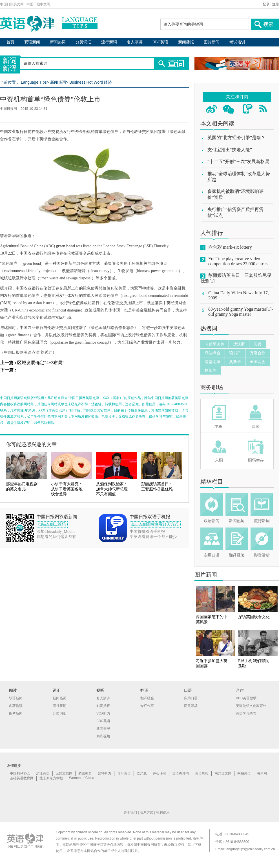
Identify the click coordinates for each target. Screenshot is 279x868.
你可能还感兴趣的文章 (31, 444)
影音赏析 (262, 555)
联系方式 (147, 813)
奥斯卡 (235, 362)
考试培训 (237, 42)
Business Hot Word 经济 (91, 82)
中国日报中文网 (38, 4)
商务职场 (212, 387)
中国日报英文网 (12, 4)
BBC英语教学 (246, 698)
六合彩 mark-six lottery (230, 247)
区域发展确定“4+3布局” (41, 363)
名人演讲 (135, 42)
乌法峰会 (212, 353)
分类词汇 (83, 42)
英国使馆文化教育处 (251, 706)
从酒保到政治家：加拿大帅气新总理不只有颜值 (112, 489)
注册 (276, 4)
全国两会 (258, 362)
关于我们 (130, 813)
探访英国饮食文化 (254, 617)
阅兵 (258, 344)
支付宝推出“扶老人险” (230, 150)
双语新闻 (32, 42)
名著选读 (16, 706)
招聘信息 (163, 813)
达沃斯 (239, 344)
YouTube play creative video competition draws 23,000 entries (238, 261)
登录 (266, 4)
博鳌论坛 (212, 362)
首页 (10, 42)
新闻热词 (58, 42)
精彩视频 (103, 736)
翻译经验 (237, 555)
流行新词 (109, 42)
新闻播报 (186, 42)
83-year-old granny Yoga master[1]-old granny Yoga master (241, 312)
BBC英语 (160, 42)
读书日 (235, 353)
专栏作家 (147, 706)
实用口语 (212, 555)
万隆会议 (258, 353)
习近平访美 (214, 344)
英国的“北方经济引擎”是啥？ (236, 138)
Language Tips (34, 82)
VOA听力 (103, 713)
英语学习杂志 (246, 713)
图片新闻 (212, 42)
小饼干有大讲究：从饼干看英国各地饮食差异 (67, 489)
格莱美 (211, 370)
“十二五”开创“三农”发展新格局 (238, 162)
